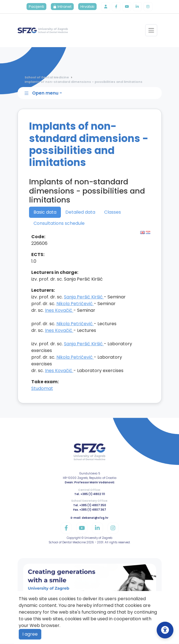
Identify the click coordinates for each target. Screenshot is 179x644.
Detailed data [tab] (80, 212)
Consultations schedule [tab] (59, 224)
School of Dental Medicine (47, 77)
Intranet (62, 7)
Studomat (42, 389)
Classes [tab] (113, 212)
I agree (30, 634)
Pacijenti (36, 7)
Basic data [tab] (45, 212)
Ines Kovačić (59, 311)
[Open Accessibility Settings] (165, 630)
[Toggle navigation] (151, 31)
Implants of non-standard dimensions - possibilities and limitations (83, 82)
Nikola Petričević (75, 304)
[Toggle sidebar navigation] (91, 93)
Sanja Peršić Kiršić (84, 297)
